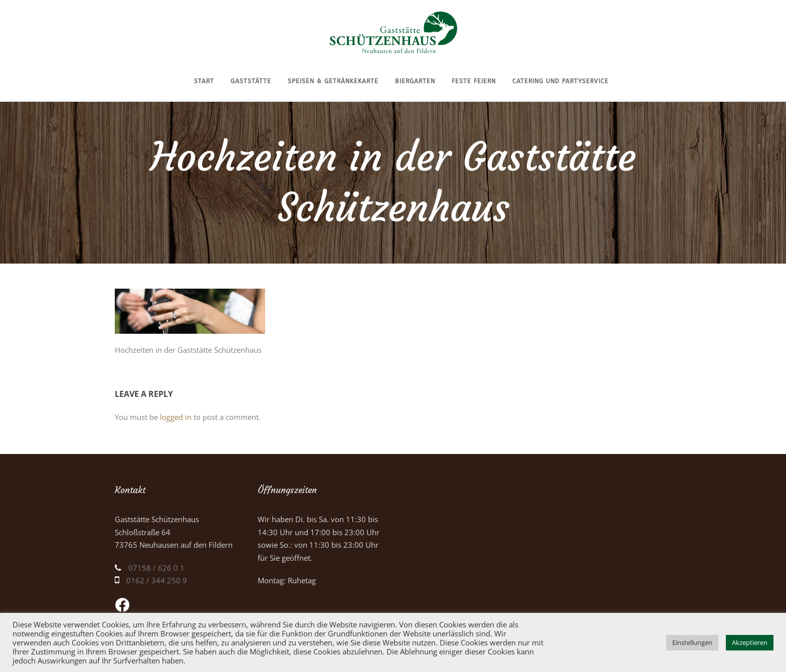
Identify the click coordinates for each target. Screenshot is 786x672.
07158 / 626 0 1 (156, 568)
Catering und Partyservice (560, 81)
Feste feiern (474, 81)
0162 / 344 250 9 (157, 580)
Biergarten (415, 81)
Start (204, 81)
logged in (176, 417)
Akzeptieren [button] (750, 642)
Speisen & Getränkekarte (333, 81)
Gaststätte (251, 81)
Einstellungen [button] (692, 642)
